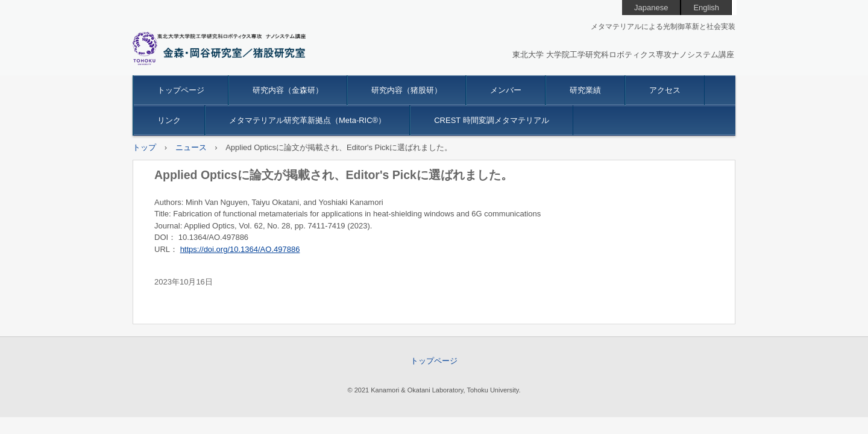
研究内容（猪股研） (407, 90)
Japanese (651, 8)
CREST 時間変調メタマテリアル (491, 120)
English (706, 8)
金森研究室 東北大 (219, 49)
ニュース (191, 147)
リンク (169, 120)
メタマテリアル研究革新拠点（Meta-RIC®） (307, 120)
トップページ (181, 90)
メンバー (506, 90)
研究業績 (585, 90)
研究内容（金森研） (288, 90)
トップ (144, 147)
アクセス (665, 90)
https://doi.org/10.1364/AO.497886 (240, 249)
